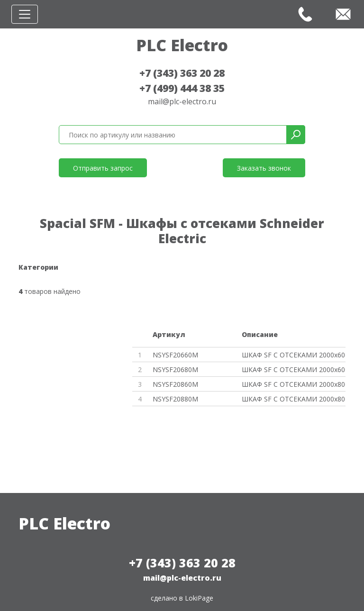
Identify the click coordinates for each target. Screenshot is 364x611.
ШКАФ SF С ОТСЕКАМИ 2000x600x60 (294, 355)
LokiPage (199, 598)
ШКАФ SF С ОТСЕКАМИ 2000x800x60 (294, 384)
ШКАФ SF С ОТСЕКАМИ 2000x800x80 (294, 399)
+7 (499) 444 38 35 (182, 88)
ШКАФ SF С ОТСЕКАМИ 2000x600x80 (294, 369)
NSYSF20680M (175, 369)
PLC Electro (182, 45)
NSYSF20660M (175, 355)
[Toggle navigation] (25, 14)
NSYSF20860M (175, 384)
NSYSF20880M (175, 399)
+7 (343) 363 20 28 (182, 73)
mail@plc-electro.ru (182, 101)
